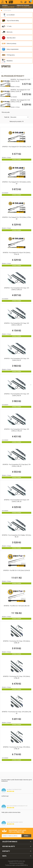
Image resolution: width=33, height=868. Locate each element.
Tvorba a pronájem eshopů (13, 865)
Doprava (8, 6)
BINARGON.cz (24, 865)
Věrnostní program (24, 6)
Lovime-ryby (9, 2)
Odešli (26, 836)
